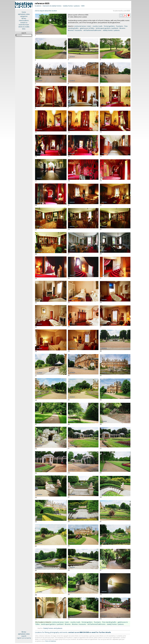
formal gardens (109, 26)
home (24, 12)
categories (24, 16)
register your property (24, 638)
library (24, 18)
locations (38, 6)
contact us (24, 23)
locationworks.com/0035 (122, 11)
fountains (120, 26)
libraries (122, 28)
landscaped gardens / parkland (107, 28)
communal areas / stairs (83, 26)
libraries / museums (75, 30)
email (94, 632)
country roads (97, 26)
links (24, 29)
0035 (83, 6)
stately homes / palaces (71, 6)
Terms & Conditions (51, 641)
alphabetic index (24, 14)
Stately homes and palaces (53, 628)
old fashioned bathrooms (92, 30)
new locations (24, 20)
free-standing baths (109, 622)
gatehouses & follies (87, 28)
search (24, 636)
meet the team (24, 25)
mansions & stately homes (52, 6)
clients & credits (24, 27)
